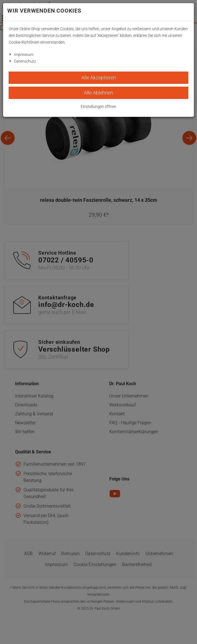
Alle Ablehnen (98, 93)
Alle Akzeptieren (99, 78)
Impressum (24, 55)
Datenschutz (25, 61)
